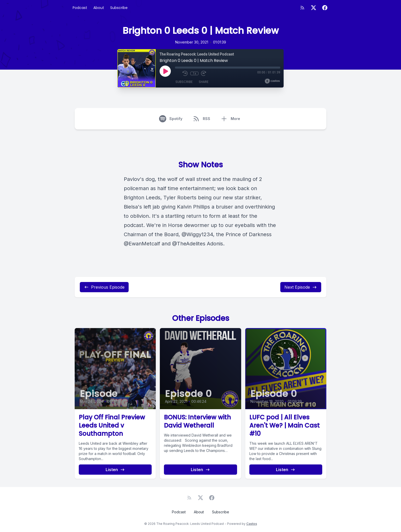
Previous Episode (104, 287)
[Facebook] (325, 8)
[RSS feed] (302, 8)
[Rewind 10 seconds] (185, 73)
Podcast (80, 8)
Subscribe (119, 8)
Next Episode (301, 287)
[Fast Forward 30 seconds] (204, 73)
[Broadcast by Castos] (272, 81)
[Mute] (177, 73)
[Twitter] (314, 8)
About (99, 8)
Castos (252, 524)
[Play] (165, 71)
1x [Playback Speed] (194, 73)
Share (204, 82)
